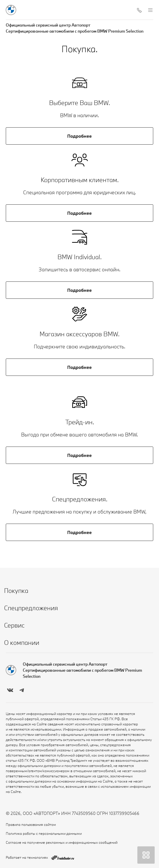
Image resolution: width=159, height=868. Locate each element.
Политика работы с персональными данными (44, 833)
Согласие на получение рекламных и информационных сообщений (62, 842)
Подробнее (79, 136)
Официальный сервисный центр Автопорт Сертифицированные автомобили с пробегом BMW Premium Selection (75, 28)
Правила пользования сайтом (31, 824)
